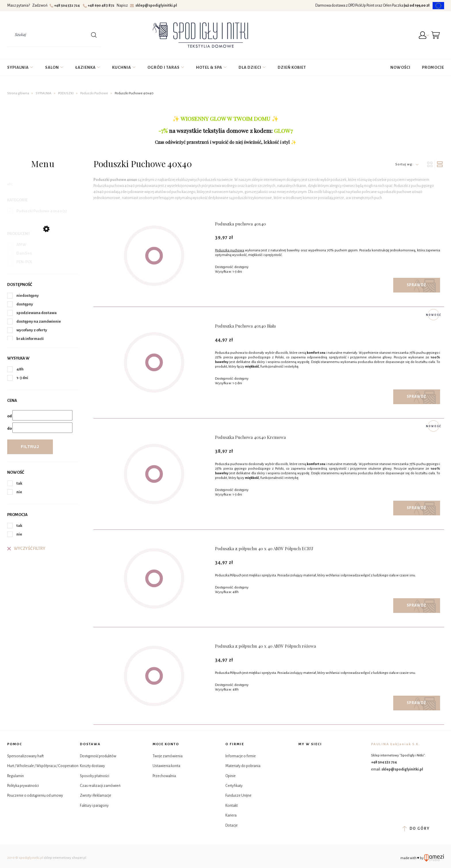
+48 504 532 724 (65, 5)
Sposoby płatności (95, 776)
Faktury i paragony (94, 806)
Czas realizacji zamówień (100, 786)
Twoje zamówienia (168, 756)
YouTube (318, 771)
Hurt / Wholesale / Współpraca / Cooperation (43, 766)
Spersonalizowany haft (25, 756)
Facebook (303, 756)
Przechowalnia (164, 776)
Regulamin (16, 776)
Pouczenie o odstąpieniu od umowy (35, 796)
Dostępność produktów (98, 756)
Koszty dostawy (92, 766)
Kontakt (232, 806)
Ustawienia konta (166, 766)
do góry (416, 829)
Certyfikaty (234, 786)
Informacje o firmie (241, 756)
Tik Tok (303, 771)
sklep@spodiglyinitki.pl (154, 5)
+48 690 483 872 (99, 5)
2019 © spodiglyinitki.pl (25, 858)
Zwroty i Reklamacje (96, 796)
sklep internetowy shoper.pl (65, 858)
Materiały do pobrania (243, 766)
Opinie (231, 776)
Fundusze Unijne (238, 796)
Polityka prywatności (23, 786)
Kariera (231, 815)
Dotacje (232, 825)
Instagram (318, 756)
